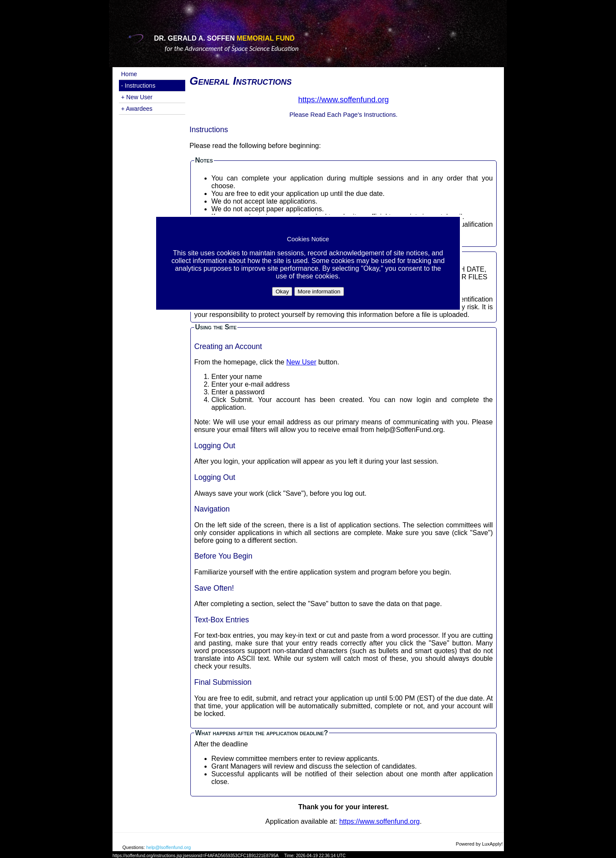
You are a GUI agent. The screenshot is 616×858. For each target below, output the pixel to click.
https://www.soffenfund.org (379, 821)
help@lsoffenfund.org (169, 847)
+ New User (137, 97)
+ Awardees (137, 109)
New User (301, 362)
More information (319, 291)
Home (129, 74)
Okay (282, 291)
